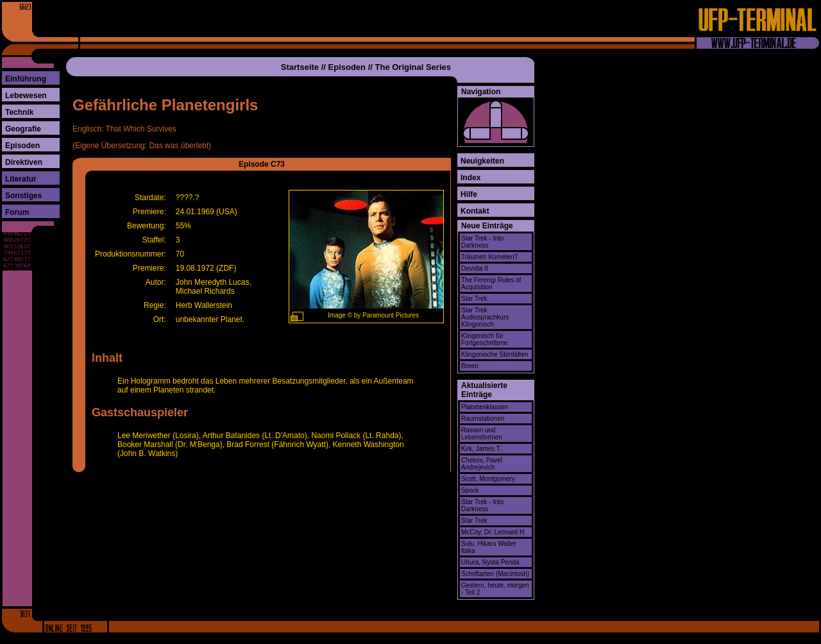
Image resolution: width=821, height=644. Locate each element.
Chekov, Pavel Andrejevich (482, 464)
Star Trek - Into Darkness (482, 242)
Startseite (300, 67)
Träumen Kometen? (489, 257)
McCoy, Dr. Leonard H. (494, 532)
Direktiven (24, 162)
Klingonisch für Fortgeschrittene (484, 339)
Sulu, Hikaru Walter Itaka (489, 547)
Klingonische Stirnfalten (495, 354)
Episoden (22, 146)
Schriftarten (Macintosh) (495, 574)
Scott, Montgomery (488, 479)
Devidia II (475, 268)
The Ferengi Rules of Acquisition (491, 284)
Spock (470, 490)
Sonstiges (23, 196)
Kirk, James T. (481, 449)
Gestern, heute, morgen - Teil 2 (495, 589)
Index (470, 178)
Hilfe (469, 194)
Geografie (23, 129)
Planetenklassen (485, 407)
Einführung (26, 79)
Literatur (21, 179)
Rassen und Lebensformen (482, 434)
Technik (19, 112)
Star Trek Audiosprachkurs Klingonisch (485, 317)
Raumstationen (483, 419)
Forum (17, 212)
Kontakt (475, 211)
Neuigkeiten (482, 161)
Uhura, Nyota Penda (490, 562)
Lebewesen (26, 96)
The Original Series (413, 67)
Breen (470, 366)
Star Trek (474, 299)
